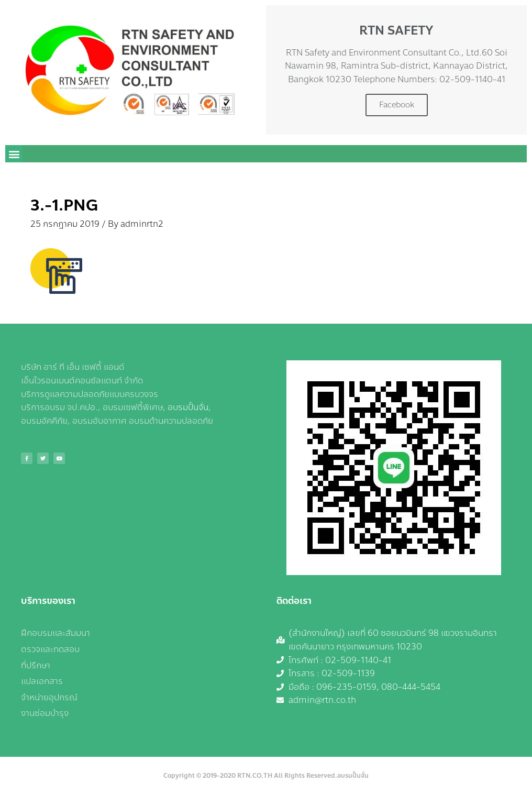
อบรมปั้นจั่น (188, 407)
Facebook (397, 105)
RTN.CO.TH (255, 776)
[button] (14, 154)
